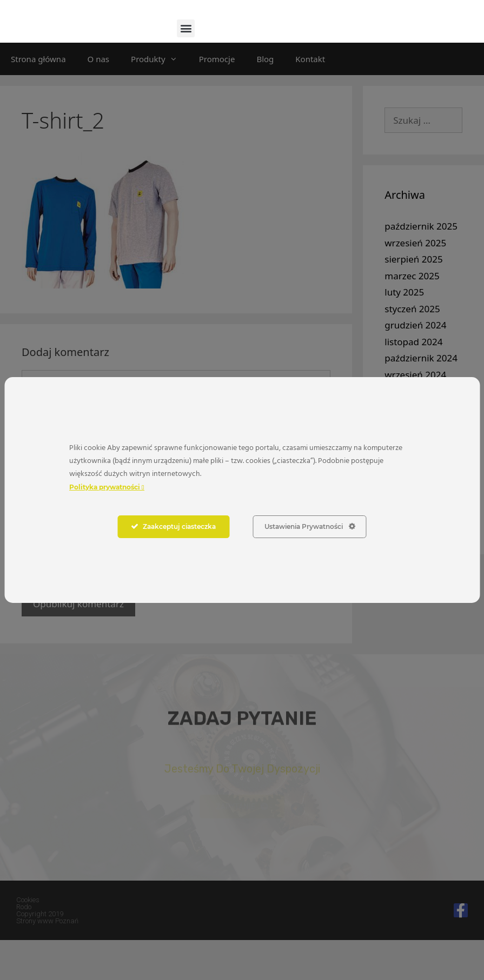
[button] (186, 68)
